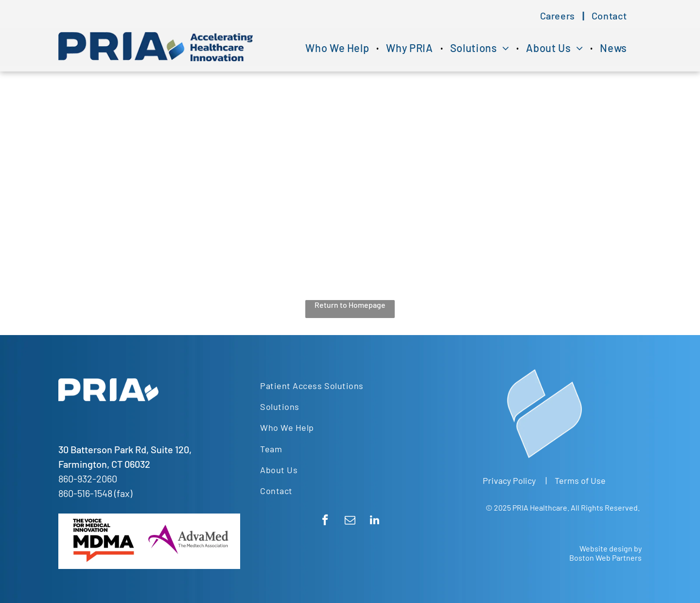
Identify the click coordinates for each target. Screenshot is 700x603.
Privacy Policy (509, 480)
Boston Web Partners (605, 558)
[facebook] (325, 521)
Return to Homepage (350, 305)
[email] (350, 521)
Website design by (611, 548)
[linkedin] (375, 521)
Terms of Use (580, 480)
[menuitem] (559, 16)
